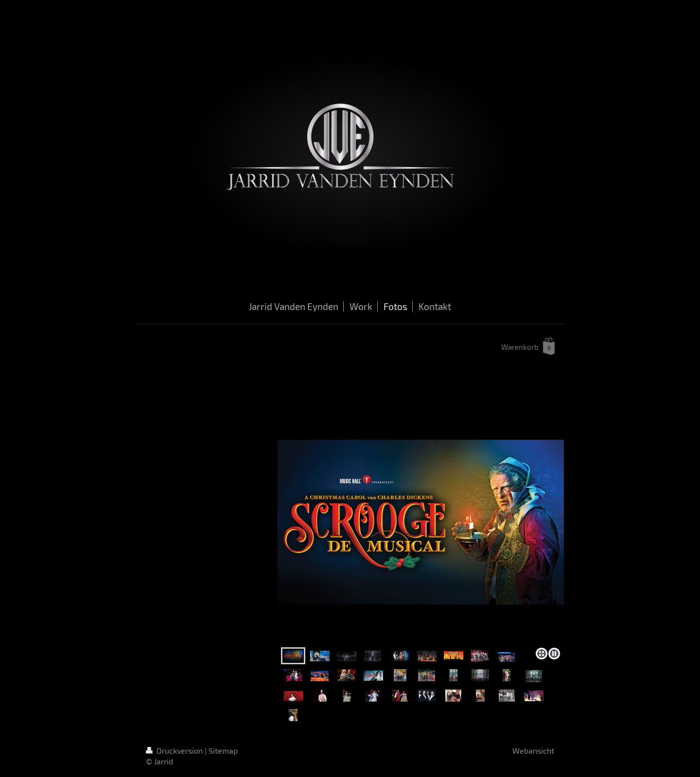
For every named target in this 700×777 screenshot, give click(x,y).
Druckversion (175, 751)
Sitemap (223, 751)
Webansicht (533, 751)
